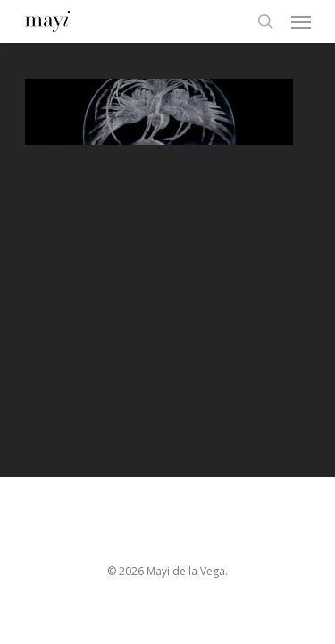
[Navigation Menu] (301, 21)
